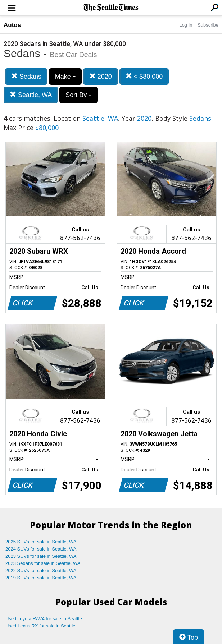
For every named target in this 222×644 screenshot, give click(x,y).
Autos (12, 25)
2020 (101, 76)
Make (65, 77)
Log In (186, 25)
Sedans (26, 76)
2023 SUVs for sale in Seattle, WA (41, 556)
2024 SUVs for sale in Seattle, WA (41, 549)
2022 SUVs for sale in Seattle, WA (41, 571)
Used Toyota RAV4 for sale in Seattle (44, 619)
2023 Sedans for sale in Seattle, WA (43, 563)
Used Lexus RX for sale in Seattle (40, 626)
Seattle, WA (31, 95)
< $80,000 (144, 76)
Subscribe (208, 25)
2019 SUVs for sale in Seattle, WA (41, 578)
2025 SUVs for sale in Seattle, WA (41, 542)
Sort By (78, 95)
